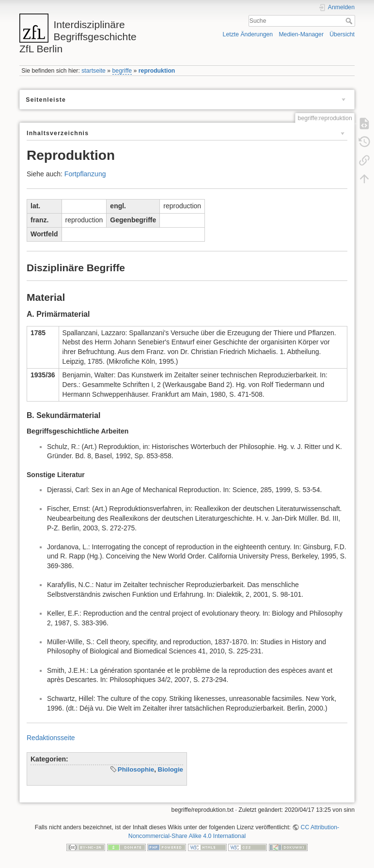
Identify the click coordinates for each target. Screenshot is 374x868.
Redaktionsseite (51, 738)
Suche (350, 21)
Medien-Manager (301, 34)
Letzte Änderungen (248, 34)
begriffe (122, 71)
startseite (93, 71)
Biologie (171, 769)
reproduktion (157, 71)
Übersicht (342, 34)
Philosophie (136, 769)
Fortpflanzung (85, 174)
